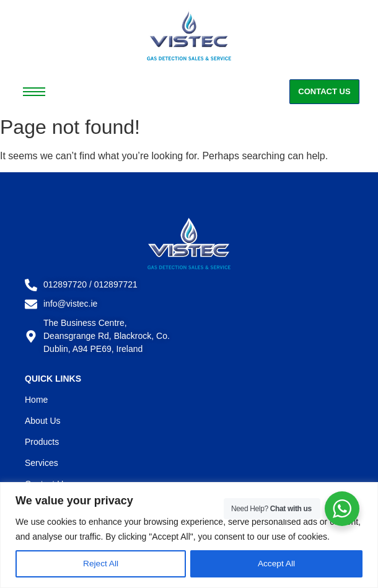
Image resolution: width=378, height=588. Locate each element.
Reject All (100, 564)
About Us (43, 421)
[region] (189, 535)
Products (42, 442)
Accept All (276, 564)
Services (42, 463)
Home (36, 400)
